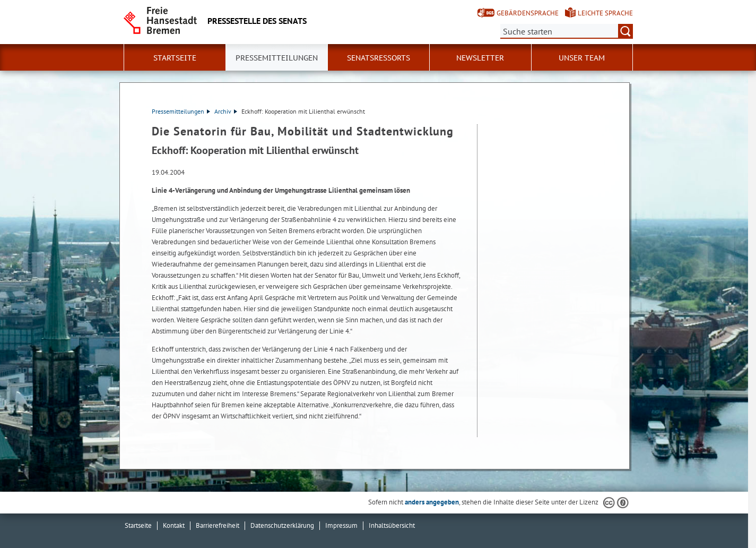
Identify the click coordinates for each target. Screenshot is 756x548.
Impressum (341, 525)
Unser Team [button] (582, 58)
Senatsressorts (379, 58)
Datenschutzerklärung (282, 525)
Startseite (175, 58)
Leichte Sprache (605, 13)
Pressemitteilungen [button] (277, 58)
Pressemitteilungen (181, 111)
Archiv (226, 111)
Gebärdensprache (528, 13)
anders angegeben (432, 502)
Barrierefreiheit (218, 525)
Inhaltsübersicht (392, 525)
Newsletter (480, 58)
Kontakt (174, 525)
